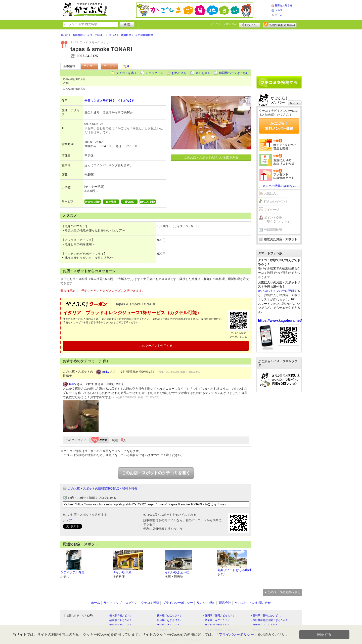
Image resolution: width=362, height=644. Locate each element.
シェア (67, 520)
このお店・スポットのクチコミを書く (156, 473)
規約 (212, 603)
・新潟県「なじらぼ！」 (168, 620)
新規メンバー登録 (280, 24)
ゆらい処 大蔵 (122, 572)
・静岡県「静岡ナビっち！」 (219, 615)
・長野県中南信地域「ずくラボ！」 (270, 620)
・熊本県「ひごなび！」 (168, 615)
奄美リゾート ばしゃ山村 (234, 570)
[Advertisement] (279, 51)
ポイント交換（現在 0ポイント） (277, 220)
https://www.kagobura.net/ (280, 320)
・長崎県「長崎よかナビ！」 (266, 615)
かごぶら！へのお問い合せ (253, 603)
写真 (126, 66)
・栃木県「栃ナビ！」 (119, 615)
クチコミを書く (126, 73)
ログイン (250, 24)
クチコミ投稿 (150, 603)
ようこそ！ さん (224, 24)
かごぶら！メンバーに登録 (276, 291)
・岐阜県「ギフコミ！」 (216, 620)
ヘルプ (279, 10)
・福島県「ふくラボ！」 (121, 620)
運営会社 (225, 603)
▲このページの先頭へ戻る (282, 592)
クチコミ (89, 66)
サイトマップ (113, 603)
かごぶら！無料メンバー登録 (279, 126)
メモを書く (203, 73)
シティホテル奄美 (72, 572)
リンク (201, 603)
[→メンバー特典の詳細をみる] (279, 186)
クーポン (109, 66)
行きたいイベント (276, 202)
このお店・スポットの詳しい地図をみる (211, 157)
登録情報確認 (273, 230)
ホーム (279, 15)
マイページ (271, 210)
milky (106, 372)
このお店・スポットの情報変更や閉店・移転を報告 (103, 489)
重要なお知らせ (284, 5)
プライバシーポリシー (178, 603)
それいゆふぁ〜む (177, 572)
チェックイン (154, 73)
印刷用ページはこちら (234, 73)
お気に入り (179, 73)
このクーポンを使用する (156, 346)
